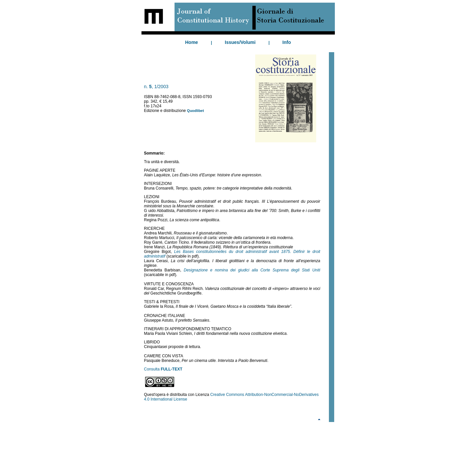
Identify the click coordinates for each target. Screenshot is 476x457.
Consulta (163, 369)
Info (287, 42)
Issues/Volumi (240, 42)
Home (192, 42)
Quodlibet (196, 111)
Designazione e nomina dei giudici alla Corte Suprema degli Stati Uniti (252, 270)
